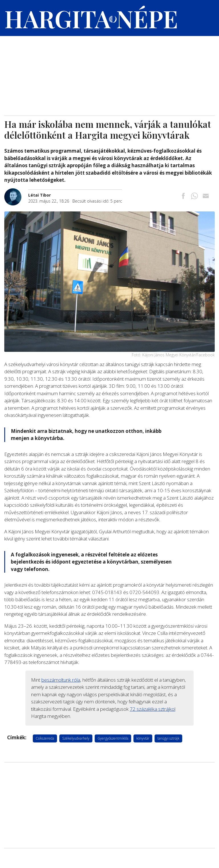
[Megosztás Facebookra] (183, 196)
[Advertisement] (109, 73)
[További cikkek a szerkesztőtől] (16, 191)
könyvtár (143, 738)
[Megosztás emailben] (206, 196)
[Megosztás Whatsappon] (194, 196)
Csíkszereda (45, 738)
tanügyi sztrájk (168, 738)
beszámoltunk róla (61, 680)
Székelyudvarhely (76, 738)
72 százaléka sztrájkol (153, 709)
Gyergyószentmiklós (113, 738)
